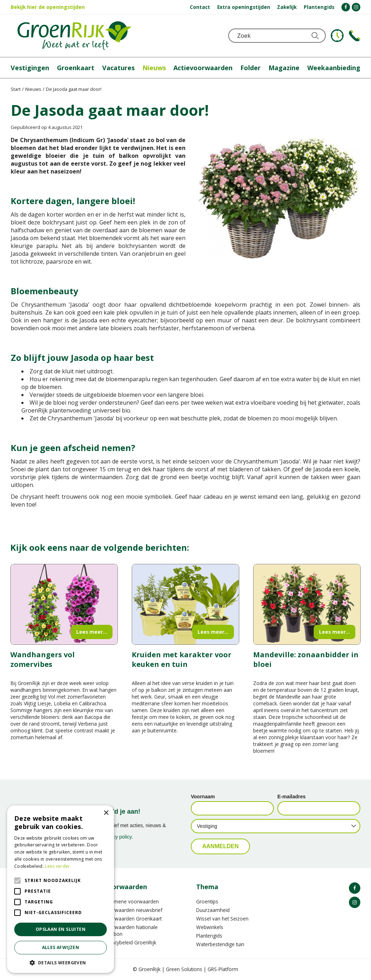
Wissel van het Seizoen (222, 919)
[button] (61, 962)
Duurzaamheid (213, 910)
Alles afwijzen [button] (61, 947)
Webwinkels (210, 927)
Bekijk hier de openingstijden (48, 7)
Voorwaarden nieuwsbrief (133, 910)
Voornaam (203, 797)
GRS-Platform (223, 969)
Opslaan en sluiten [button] (61, 929)
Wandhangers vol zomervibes (43, 659)
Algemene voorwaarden (131, 901)
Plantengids (209, 936)
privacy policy (117, 837)
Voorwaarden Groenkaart (133, 919)
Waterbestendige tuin (220, 944)
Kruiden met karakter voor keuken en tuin (182, 659)
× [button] (106, 813)
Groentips (207, 901)
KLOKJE (337, 36)
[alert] (61, 889)
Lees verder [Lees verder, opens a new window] (57, 866)
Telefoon (355, 36)
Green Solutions (184, 969)
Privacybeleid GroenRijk (130, 942)
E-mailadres (291, 797)
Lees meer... (92, 632)
